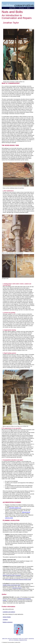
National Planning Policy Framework (12, 575)
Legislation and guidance (9, 612)
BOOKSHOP (15, 639)
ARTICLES (10, 639)
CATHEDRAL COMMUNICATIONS (20, 640)
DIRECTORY (5, 639)
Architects (5, 620)
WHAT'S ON (21, 639)
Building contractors (8, 622)
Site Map (18, 634)
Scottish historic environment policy (12, 585)
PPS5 (18, 579)
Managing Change (17, 588)
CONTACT (26, 639)
